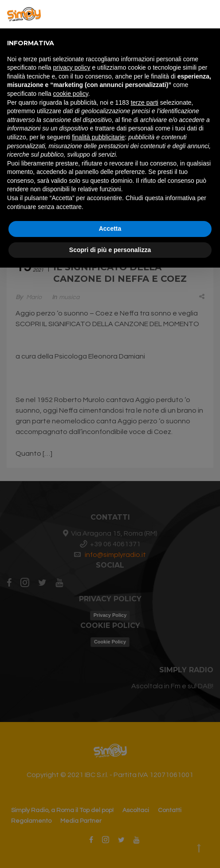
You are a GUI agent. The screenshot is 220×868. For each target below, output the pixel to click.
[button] (208, 14)
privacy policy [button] (72, 67)
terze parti (145, 103)
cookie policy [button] (71, 94)
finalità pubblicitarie (98, 137)
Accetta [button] (110, 229)
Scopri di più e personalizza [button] (110, 250)
